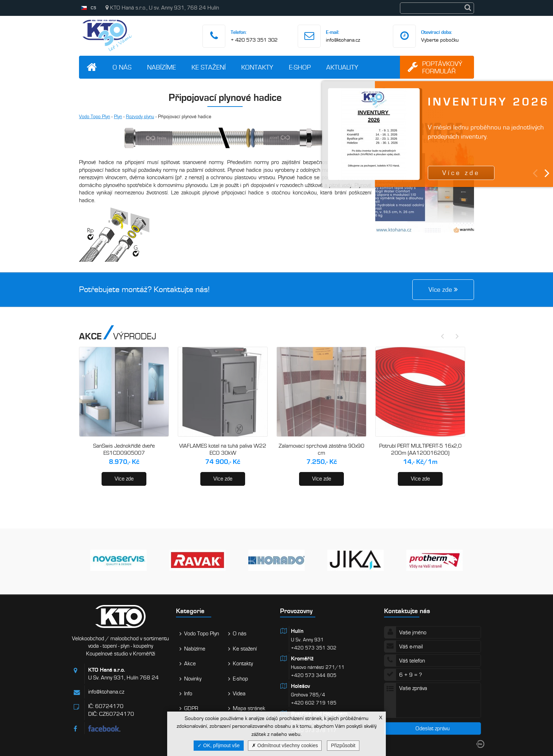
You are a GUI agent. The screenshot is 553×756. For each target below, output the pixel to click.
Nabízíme (162, 67)
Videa (239, 694)
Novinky (193, 679)
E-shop (300, 67)
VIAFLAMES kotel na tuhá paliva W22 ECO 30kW (223, 449)
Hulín (297, 631)
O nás (122, 67)
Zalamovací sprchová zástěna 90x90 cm (321, 449)
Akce (190, 664)
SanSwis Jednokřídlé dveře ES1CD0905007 (124, 449)
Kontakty (257, 67)
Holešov (300, 686)
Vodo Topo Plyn (95, 117)
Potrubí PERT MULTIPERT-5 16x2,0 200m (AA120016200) (420, 449)
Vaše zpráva (433, 700)
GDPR (191, 708)
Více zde (124, 479)
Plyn (118, 117)
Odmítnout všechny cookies (285, 745)
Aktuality (342, 67)
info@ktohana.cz (343, 40)
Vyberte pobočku (440, 40)
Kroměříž (302, 659)
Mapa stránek (249, 708)
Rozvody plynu (140, 117)
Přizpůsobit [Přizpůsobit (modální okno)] (343, 745)
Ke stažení (209, 67)
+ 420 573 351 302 (254, 40)
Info (188, 694)
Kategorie (190, 611)
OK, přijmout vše (218, 745)
